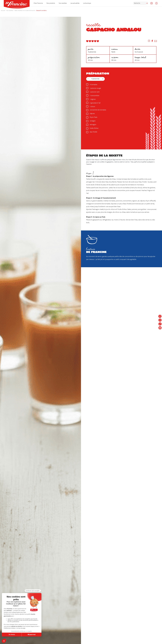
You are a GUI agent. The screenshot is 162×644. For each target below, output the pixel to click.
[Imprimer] (149, 41)
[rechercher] (141, 3)
